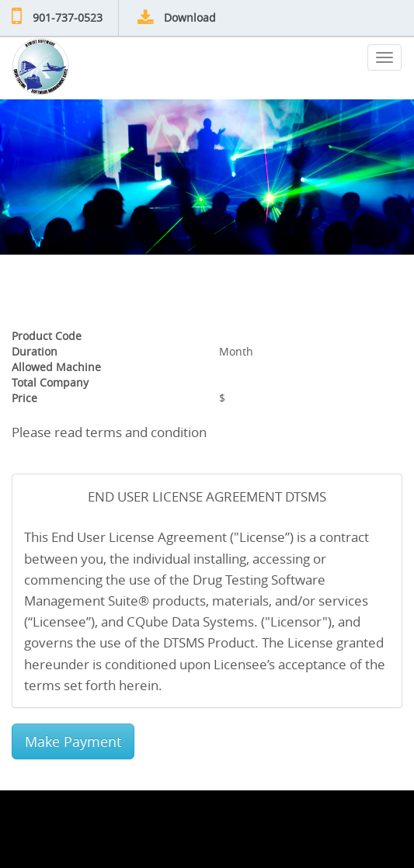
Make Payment (73, 741)
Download (190, 17)
